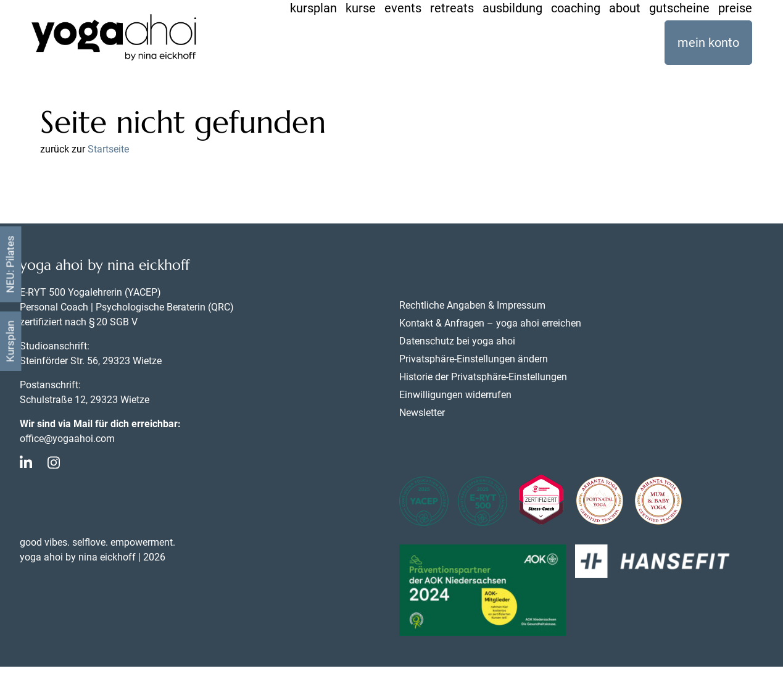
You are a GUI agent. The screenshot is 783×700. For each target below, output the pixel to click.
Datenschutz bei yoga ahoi (457, 341)
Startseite (108, 149)
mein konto (708, 43)
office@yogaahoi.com (67, 439)
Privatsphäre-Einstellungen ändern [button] (474, 359)
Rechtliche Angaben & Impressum (472, 305)
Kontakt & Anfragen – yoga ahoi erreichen (490, 323)
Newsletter (422, 413)
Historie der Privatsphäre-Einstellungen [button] (483, 377)
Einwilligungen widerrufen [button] (455, 395)
